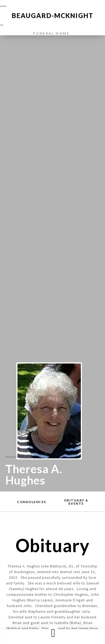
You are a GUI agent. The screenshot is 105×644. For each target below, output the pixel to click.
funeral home (51, 33)
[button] (53, 633)
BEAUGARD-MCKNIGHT (53, 15)
